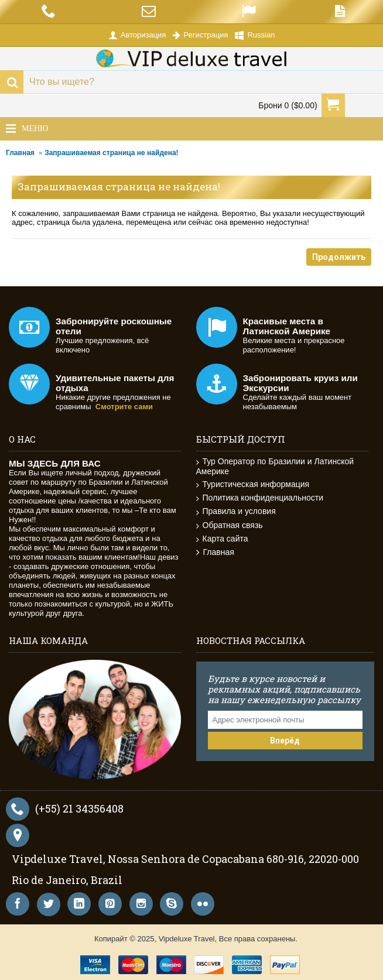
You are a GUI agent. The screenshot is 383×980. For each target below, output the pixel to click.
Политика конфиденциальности (260, 498)
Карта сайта (222, 539)
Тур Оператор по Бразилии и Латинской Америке (275, 466)
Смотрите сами (124, 407)
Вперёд (285, 741)
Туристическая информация (253, 484)
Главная (20, 153)
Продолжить (339, 257)
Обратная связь (230, 525)
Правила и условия (236, 511)
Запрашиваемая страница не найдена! (111, 153)
